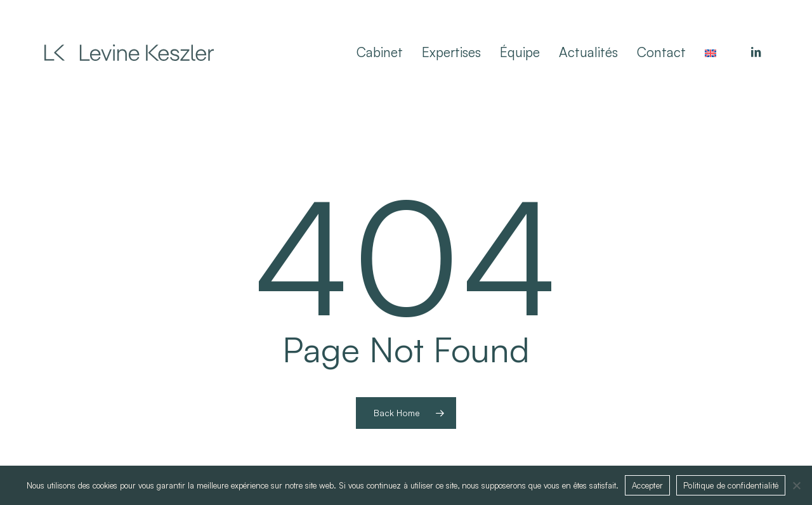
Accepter (647, 485)
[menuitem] (710, 52)
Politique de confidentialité (731, 485)
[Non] (796, 485)
